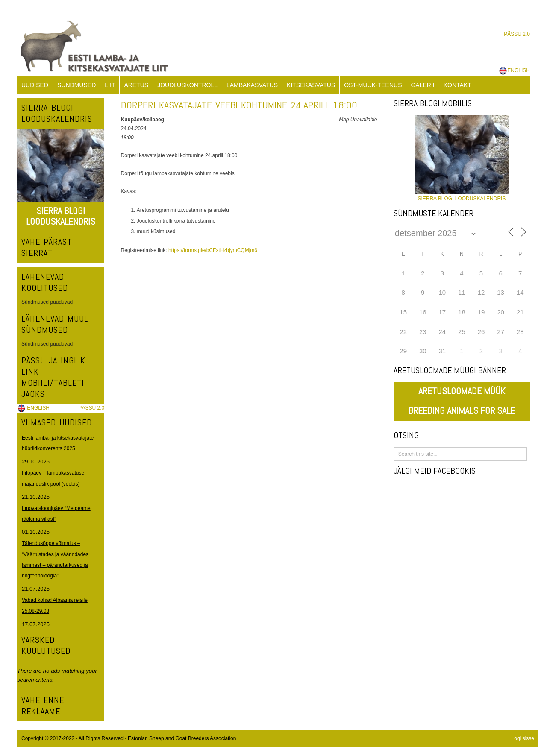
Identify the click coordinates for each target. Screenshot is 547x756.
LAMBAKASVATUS (252, 85)
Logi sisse (523, 738)
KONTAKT (457, 85)
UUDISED (35, 85)
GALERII (422, 85)
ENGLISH (514, 70)
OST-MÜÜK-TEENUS (373, 85)
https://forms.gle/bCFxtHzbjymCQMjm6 (213, 250)
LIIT (110, 85)
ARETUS (136, 85)
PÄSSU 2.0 (517, 34)
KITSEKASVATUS (311, 85)
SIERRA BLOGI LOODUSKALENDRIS (61, 216)
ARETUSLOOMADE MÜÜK (462, 391)
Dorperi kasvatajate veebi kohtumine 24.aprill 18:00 (239, 105)
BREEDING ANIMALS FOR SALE (462, 410)
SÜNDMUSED (76, 85)
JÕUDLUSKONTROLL (187, 85)
